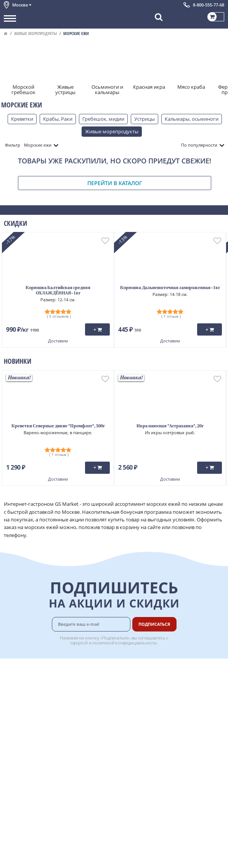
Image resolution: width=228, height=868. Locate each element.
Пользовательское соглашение (41, 720)
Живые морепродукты (35, 33)
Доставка (147, 669)
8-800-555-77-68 (209, 5)
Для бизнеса (151, 737)
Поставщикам (153, 728)
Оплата (145, 678)
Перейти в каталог (115, 183)
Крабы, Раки (58, 119)
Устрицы (145, 119)
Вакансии (147, 745)
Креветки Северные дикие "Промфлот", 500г (58, 426)
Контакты (15, 686)
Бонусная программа (162, 686)
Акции (11, 711)
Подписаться (154, 624)
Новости (14, 703)
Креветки (22, 119)
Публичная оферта (26, 737)
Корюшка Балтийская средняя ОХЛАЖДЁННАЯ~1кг (58, 291)
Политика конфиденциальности (42, 728)
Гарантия (147, 694)
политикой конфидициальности (124, 643)
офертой (79, 643)
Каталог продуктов (26, 669)
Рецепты (146, 703)
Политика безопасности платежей (44, 745)
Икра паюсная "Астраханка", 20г (170, 426)
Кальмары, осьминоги (192, 119)
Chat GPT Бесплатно (114, 782)
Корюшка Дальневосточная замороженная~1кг (170, 288)
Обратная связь (22, 694)
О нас (10, 678)
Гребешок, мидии (103, 119)
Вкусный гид (151, 711)
